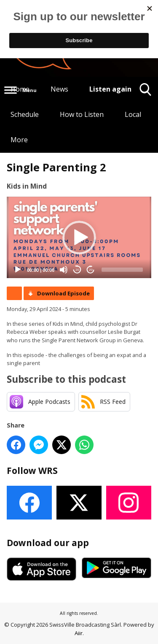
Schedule (25, 114)
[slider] (122, 270)
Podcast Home (14, 293)
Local (133, 114)
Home (20, 89)
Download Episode (63, 293)
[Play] (18, 270)
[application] (79, 237)
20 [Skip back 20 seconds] (77, 270)
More (19, 140)
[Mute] (64, 270)
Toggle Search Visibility (146, 93)
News (59, 89)
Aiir (79, 633)
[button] (79, 238)
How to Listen (82, 114)
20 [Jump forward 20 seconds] (91, 270)
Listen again (110, 89)
